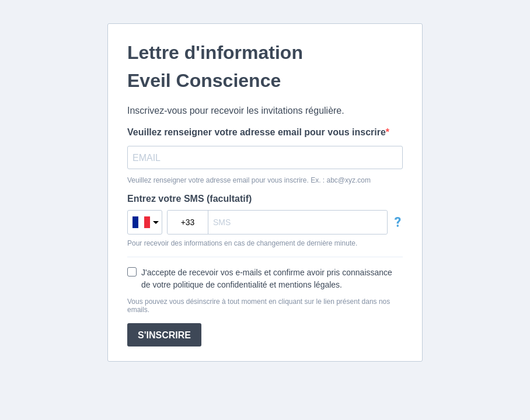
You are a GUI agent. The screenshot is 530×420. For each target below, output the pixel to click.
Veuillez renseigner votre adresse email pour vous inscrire (257, 132)
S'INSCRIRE (164, 335)
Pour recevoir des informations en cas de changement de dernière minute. (242, 243)
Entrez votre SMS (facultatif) (189, 199)
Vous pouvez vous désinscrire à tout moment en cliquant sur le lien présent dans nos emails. (259, 306)
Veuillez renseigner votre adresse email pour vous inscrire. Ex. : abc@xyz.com (249, 180)
